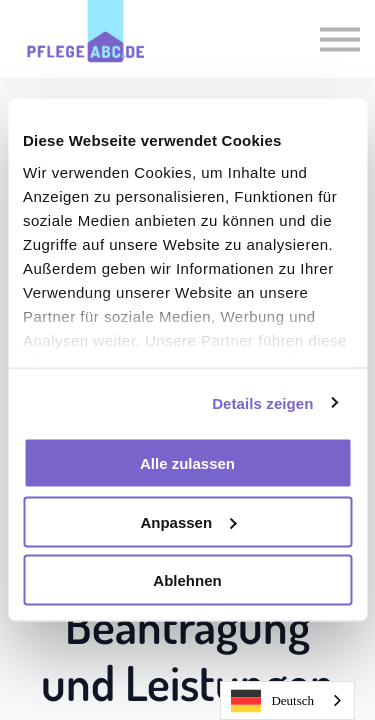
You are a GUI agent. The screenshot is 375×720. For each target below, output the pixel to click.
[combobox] (287, 700)
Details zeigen (262, 402)
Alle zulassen (187, 463)
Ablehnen (187, 580)
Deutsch (272, 701)
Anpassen (188, 521)
